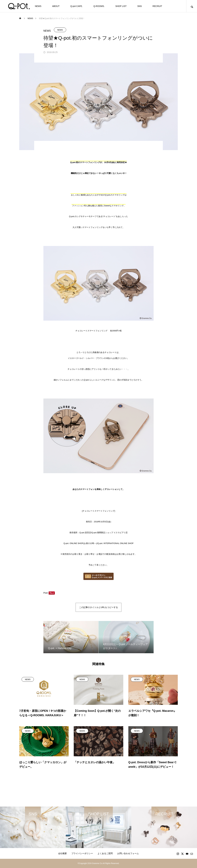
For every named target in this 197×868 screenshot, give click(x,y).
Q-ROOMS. (99, 6)
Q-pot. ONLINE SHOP (73, 543)
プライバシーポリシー (82, 853)
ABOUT (56, 6)
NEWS (38, 6)
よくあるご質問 (105, 853)
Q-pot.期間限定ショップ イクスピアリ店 (110, 533)
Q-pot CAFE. (76, 6)
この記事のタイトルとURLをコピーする (98, 607)
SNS (140, 6)
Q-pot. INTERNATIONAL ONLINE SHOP (116, 543)
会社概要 (62, 853)
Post (46, 593)
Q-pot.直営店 (85, 533)
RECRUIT (157, 6)
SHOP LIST (121, 6)
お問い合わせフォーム (128, 853)
